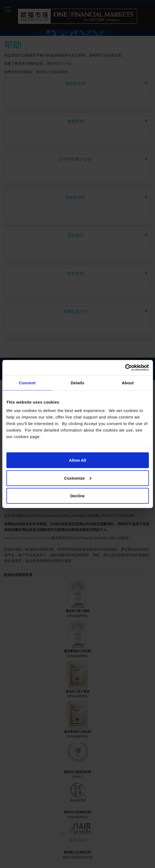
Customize (78, 478)
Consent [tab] (27, 383)
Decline (77, 496)
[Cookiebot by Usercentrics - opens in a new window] (125, 368)
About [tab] (128, 383)
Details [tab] (78, 383)
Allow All (77, 460)
